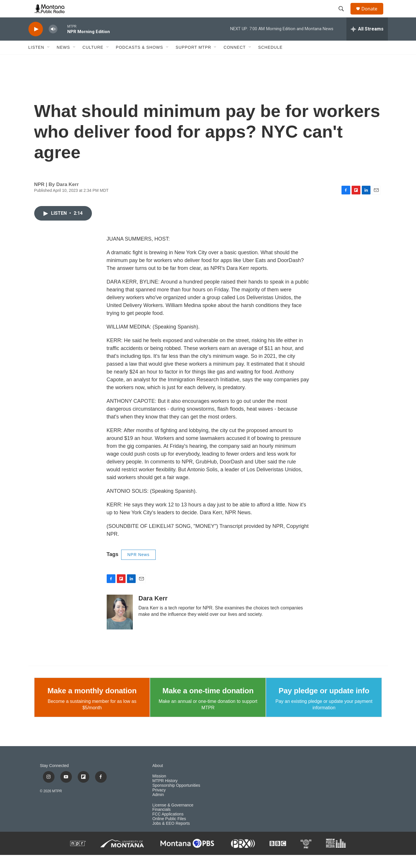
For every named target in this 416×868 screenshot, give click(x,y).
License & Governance (173, 818)
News (63, 60)
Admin (158, 808)
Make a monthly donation (92, 704)
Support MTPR (194, 60)
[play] (36, 42)
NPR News (138, 568)
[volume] (53, 42)
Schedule (270, 60)
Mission (159, 789)
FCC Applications (168, 827)
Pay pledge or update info (324, 704)
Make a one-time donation (208, 704)
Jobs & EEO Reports (171, 837)
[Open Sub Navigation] (49, 60)
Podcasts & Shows (140, 60)
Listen (36, 60)
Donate (373, 15)
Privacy (159, 803)
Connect (235, 60)
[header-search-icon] (344, 15)
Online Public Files (169, 832)
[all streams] (367, 42)
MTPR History (165, 794)
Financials (162, 823)
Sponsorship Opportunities (176, 798)
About (158, 779)
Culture (93, 60)
